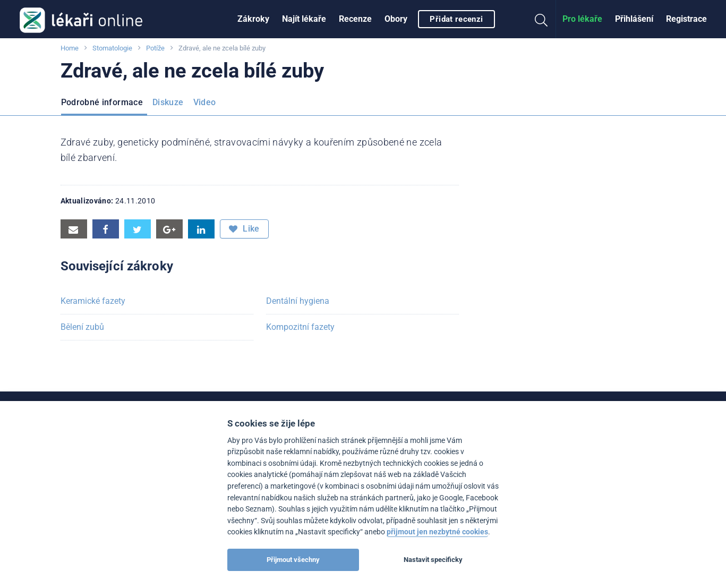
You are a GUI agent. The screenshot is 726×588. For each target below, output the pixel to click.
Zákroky (253, 19)
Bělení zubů (82, 327)
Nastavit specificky (433, 560)
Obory (396, 19)
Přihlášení (634, 19)
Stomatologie (112, 48)
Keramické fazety (93, 301)
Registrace (686, 19)
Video (205, 102)
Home (70, 48)
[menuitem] (253, 19)
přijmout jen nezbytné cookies (437, 532)
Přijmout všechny (293, 560)
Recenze (355, 19)
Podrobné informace (102, 102)
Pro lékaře (582, 19)
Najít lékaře (304, 19)
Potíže (155, 48)
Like (244, 229)
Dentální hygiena (298, 301)
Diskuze (168, 102)
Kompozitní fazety (300, 327)
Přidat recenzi (456, 19)
